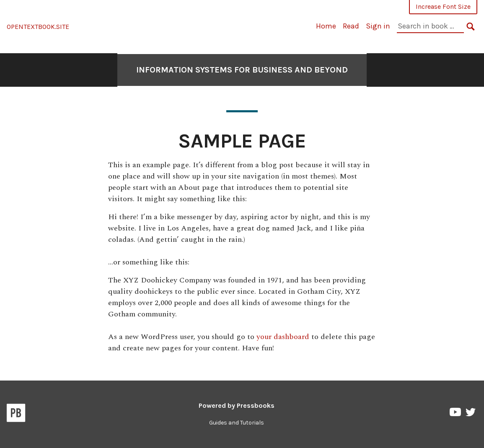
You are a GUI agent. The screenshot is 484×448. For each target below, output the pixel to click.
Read (351, 26)
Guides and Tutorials (237, 423)
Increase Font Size (443, 6)
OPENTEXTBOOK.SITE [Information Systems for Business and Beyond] (38, 27)
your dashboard (283, 337)
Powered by (237, 405)
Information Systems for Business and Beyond (242, 70)
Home (326, 26)
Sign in (378, 26)
